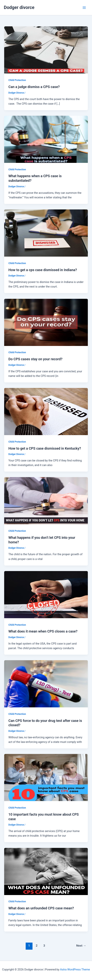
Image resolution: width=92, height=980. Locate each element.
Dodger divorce (19, 7)
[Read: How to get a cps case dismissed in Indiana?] (46, 233)
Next (81, 946)
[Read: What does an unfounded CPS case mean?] (46, 871)
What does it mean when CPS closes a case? (43, 631)
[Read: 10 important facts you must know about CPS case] (46, 777)
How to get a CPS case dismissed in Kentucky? (45, 448)
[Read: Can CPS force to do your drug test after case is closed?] (46, 684)
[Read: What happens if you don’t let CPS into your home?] (46, 501)
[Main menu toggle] (84, 8)
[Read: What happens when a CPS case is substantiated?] (46, 139)
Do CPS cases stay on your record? (35, 359)
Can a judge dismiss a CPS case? (34, 87)
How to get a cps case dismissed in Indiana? (43, 270)
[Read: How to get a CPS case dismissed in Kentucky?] (46, 411)
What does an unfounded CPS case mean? (41, 908)
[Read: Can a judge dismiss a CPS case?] (46, 50)
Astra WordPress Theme (75, 969)
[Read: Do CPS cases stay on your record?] (46, 322)
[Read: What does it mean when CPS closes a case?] (46, 594)
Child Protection (17, 80)
